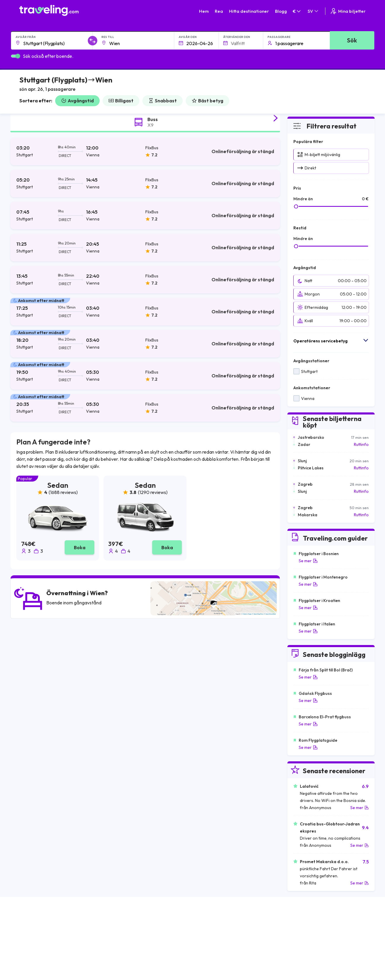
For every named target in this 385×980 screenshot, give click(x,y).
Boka (80, 547)
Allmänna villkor (210, 923)
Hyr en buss (293, 942)
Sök (352, 40)
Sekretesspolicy (210, 929)
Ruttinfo (361, 444)
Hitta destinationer (249, 11)
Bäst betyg (207, 101)
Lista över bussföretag (304, 935)
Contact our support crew (58, 948)
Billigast (121, 101)
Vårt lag (116, 935)
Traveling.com (78, 971)
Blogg (281, 11)
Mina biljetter (348, 11)
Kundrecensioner (298, 929)
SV (313, 11)
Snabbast (163, 101)
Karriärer (291, 923)
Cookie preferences (215, 935)
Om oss (116, 929)
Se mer (308, 561)
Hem (204, 11)
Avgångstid (77, 101)
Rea (219, 11)
